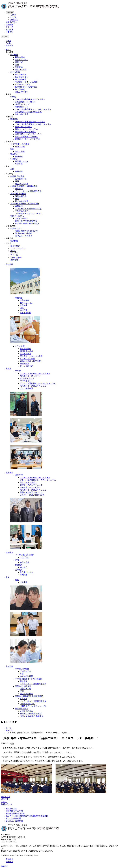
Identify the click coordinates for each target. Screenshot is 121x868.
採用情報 (9, 25)
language (10, 13)
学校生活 (9, 552)
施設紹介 (14, 154)
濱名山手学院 (21, 70)
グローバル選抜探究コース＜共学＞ (30, 99)
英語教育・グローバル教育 (26, 82)
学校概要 (14, 55)
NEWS (13, 251)
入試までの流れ (22, 219)
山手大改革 (15, 72)
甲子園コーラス (22, 161)
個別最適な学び (22, 77)
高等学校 (14, 119)
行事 (17, 181)
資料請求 (9, 29)
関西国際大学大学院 (14, 811)
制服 (12, 149)
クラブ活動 (20, 147)
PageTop (4, 866)
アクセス (9, 27)
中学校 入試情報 (17, 176)
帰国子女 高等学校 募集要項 (27, 223)
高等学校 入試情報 (18, 194)
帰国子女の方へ (17, 216)
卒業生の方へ (11, 22)
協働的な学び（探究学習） (26, 87)
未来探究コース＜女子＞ (26, 102)
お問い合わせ (16, 258)
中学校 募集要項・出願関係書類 (24, 186)
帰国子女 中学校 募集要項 (26, 221)
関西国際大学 (11, 808)
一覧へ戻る (6, 797)
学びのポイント (22, 107)
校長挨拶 (19, 62)
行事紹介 (14, 159)
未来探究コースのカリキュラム (28, 112)
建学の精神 (20, 57)
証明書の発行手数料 (24, 233)
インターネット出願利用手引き (28, 191)
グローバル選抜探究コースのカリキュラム (33, 109)
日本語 (13, 15)
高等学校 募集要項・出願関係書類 (25, 204)
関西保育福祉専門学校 (15, 813)
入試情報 (9, 666)
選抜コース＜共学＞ (24, 127)
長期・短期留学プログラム (26, 137)
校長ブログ (15, 246)
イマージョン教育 (23, 84)
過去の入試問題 (22, 184)
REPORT (14, 253)
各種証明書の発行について (26, 231)
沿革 (17, 65)
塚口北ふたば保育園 (14, 821)
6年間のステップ (22, 104)
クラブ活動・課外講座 (20, 144)
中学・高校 (20, 151)
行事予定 (9, 32)
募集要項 (19, 189)
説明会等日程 (21, 179)
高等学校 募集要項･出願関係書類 (29, 696)
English (13, 17)
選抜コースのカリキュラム (26, 129)
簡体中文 (14, 20)
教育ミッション (22, 60)
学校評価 (19, 67)
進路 (12, 169)
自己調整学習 (21, 75)
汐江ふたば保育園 (13, 818)
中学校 (13, 97)
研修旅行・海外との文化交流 (27, 139)
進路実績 (19, 171)
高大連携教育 (21, 79)
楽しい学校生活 (22, 92)
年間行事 (19, 164)
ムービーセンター (18, 248)
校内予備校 (20, 89)
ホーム (9, 50)
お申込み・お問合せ (24, 236)
